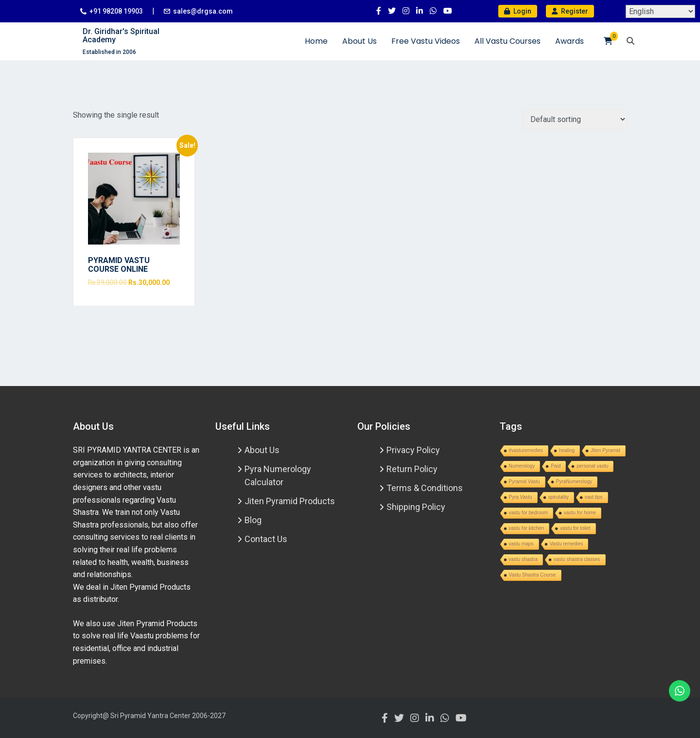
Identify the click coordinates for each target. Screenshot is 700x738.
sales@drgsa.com (203, 11)
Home (316, 41)
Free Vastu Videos (426, 41)
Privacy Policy (413, 450)
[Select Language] (660, 11)
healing (567, 450)
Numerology (522, 466)
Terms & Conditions (425, 488)
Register (570, 11)
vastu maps (521, 544)
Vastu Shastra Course (533, 575)
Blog (253, 520)
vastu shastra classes (577, 559)
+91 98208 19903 (116, 11)
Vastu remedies (567, 544)
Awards (569, 41)
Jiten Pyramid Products (290, 501)
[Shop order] (575, 119)
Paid (556, 466)
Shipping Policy (416, 507)
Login (518, 11)
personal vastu (592, 466)
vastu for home (580, 513)
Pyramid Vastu (525, 482)
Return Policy (412, 469)
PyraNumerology (574, 482)
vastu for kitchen (527, 528)
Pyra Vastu (521, 497)
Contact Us (266, 539)
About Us (359, 41)
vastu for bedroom (529, 513)
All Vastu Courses (507, 41)
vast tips (594, 497)
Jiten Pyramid (605, 450)
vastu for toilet (575, 528)
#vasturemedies (526, 450)
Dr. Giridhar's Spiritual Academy (121, 36)
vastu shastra (523, 559)
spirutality (559, 497)
